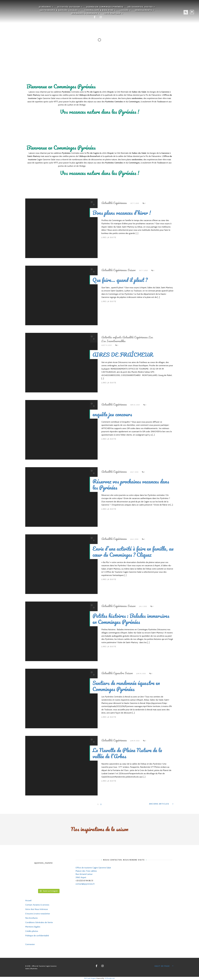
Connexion (30, 944)
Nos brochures (31, 918)
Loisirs (124, 10)
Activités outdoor (69, 7)
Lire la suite (109, 237)
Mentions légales (33, 927)
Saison (132, 270)
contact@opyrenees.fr (85, 884)
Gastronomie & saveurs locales (59, 10)
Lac (151, 337)
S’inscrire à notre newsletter (38, 914)
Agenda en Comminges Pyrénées (105, 7)
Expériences (120, 203)
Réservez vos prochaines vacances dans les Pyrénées (131, 484)
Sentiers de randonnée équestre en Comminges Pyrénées (126, 686)
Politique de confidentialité (37, 936)
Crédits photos (32, 931)
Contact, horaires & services (37, 905)
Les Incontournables (113, 341)
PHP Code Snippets (90, 978)
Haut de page (164, 966)
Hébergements (144, 10)
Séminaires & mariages (84, 13)
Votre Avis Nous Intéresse (37, 909)
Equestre (119, 673)
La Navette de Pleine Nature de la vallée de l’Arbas (127, 753)
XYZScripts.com (110, 978)
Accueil (28, 900)
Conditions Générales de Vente (39, 922)
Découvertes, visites (140, 7)
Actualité (107, 203)
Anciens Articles (161, 804)
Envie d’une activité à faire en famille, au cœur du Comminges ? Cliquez (133, 552)
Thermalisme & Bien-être (99, 10)
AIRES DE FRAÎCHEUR (123, 355)
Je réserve (45, 7)
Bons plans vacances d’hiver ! (122, 213)
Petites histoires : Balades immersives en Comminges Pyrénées (131, 619)
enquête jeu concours (112, 414)
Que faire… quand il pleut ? (120, 280)
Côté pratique (112, 13)
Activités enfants (111, 337)
